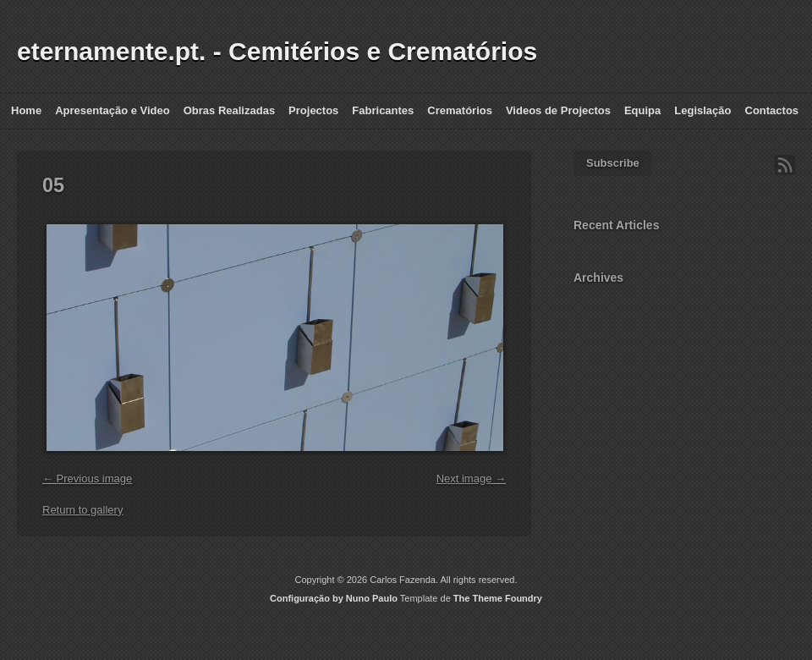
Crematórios (460, 110)
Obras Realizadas (229, 110)
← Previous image (87, 478)
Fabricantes (383, 110)
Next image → (471, 478)
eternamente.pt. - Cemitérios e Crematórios (277, 51)
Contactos (772, 110)
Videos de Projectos (558, 110)
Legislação (702, 110)
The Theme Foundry (498, 598)
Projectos (313, 110)
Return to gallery (82, 510)
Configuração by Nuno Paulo (334, 598)
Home (26, 110)
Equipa (642, 110)
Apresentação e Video (112, 110)
